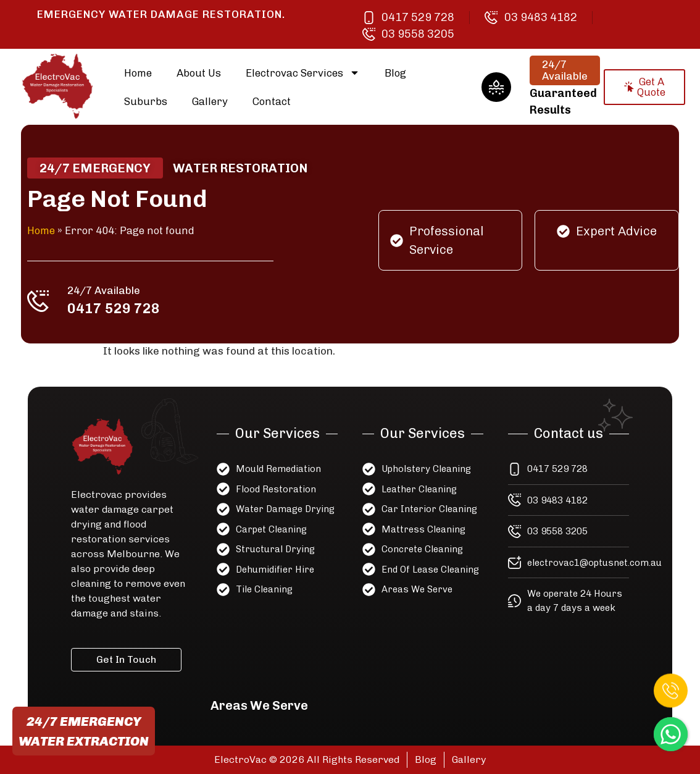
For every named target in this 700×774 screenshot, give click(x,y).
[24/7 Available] (47, 299)
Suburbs (146, 101)
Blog (395, 73)
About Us (199, 73)
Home (138, 73)
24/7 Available (111, 288)
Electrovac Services (303, 73)
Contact (272, 101)
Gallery (210, 101)
